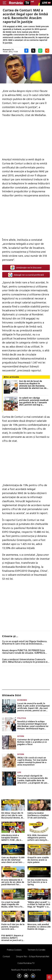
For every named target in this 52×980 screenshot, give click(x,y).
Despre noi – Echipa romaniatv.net (33, 956)
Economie (22, 700)
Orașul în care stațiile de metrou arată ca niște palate (38, 860)
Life (19, 772)
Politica (22, 718)
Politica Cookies (14, 950)
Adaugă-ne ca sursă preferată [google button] (26, 275)
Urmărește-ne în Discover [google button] (26, 268)
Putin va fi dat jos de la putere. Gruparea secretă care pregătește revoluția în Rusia (13, 927)
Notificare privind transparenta (26, 970)
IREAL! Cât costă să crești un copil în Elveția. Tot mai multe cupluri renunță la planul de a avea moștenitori (32, 761)
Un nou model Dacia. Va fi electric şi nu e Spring (38, 882)
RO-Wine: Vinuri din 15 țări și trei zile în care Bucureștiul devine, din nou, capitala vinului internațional (13, 815)
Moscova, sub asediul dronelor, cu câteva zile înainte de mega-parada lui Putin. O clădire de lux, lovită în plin (39, 927)
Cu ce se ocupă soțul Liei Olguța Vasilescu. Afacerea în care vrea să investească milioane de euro (25, 643)
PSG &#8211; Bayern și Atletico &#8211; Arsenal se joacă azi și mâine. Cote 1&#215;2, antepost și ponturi (12, 938)
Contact (6, 956)
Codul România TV (26, 963)
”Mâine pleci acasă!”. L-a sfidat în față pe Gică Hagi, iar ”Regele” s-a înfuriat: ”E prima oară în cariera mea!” (39, 904)
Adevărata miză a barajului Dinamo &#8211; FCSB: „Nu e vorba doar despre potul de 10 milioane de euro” (12, 838)
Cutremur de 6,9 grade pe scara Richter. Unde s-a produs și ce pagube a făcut (33, 742)
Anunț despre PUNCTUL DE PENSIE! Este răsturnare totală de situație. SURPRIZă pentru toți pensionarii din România (24, 652)
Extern (21, 736)
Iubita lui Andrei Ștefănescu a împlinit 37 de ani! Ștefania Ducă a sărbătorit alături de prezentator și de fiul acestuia (39, 815)
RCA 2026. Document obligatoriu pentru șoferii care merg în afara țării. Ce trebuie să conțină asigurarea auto (38, 838)
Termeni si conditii (36, 950)
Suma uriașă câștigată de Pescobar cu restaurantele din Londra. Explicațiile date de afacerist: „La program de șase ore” (33, 779)
